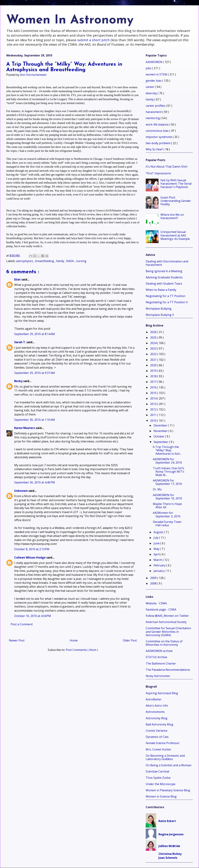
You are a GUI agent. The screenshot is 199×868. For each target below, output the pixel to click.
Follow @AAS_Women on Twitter (167, 616)
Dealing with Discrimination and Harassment (167, 263)
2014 (154, 398)
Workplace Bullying (159, 309)
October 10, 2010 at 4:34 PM (33, 616)
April (157, 554)
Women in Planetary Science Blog (168, 790)
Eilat (18, 279)
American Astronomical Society (166, 622)
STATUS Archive (156, 657)
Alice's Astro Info (157, 706)
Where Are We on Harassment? (172, 216)
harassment (154, 112)
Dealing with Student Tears (164, 284)
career (150, 87)
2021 (154, 360)
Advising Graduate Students (164, 277)
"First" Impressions (158, 173)
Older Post (130, 640)
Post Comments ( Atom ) (82, 650)
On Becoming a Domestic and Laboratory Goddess (165, 757)
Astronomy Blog (157, 718)
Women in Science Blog (161, 796)
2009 (154, 578)
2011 (154, 415)
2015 (154, 393)
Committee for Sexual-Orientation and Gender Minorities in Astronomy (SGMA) (168, 632)
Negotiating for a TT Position (166, 296)
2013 (154, 404)
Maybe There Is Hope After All (167, 506)
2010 (154, 421)
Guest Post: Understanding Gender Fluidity (176, 201)
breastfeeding (45, 261)
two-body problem (158, 143)
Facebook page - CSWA (161, 609)
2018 (154, 376)
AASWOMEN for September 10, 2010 (167, 497)
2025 (154, 338)
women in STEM (157, 74)
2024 (154, 343)
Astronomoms (155, 712)
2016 (154, 387)
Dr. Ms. (157, 489)
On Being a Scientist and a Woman (169, 765)
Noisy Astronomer (158, 676)
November (161, 431)
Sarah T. (20, 342)
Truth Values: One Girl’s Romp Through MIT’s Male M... (169, 472)
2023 (154, 349)
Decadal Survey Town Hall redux (167, 523)
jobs (149, 68)
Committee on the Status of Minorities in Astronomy (164, 643)
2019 (154, 371)
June (157, 543)
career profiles (156, 106)
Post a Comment (22, 624)
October (159, 436)
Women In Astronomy (70, 20)
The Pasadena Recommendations (168, 670)
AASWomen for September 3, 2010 (167, 514)
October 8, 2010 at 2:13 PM (32, 549)
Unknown (21, 491)
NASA (70, 261)
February (160, 565)
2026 (154, 332)
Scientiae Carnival (157, 771)
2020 (154, 365)
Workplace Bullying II (160, 315)
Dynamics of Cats (157, 737)
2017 (154, 382)
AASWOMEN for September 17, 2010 (167, 482)
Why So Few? (155, 149)
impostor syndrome (159, 137)
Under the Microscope (161, 784)
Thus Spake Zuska (158, 778)
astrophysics (25, 261)
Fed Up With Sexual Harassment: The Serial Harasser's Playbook (176, 184)
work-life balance (158, 124)
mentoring (153, 118)
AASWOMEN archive (159, 651)
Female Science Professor (163, 743)
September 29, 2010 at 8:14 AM (35, 334)
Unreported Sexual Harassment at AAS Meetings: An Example (175, 235)
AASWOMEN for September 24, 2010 (167, 461)
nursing (81, 261)
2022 (154, 354)
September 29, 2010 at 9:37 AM (35, 373)
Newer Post (17, 640)
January (159, 571)
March (158, 560)
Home (74, 640)
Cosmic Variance (157, 731)
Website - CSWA (156, 603)
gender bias (154, 81)
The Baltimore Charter (161, 663)
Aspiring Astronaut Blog (162, 693)
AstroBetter (154, 699)
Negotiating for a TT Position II (167, 302)
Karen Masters (25, 428)
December (161, 425)
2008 (154, 583)
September (161, 442)
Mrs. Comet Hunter (158, 749)
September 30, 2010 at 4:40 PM (35, 482)
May (157, 549)
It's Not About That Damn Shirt (167, 167)
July (156, 538)
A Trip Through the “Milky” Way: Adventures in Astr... (167, 450)
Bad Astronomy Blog (159, 724)
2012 (154, 409)
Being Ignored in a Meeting (164, 271)
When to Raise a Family (161, 290)
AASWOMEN (154, 62)
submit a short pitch (93, 40)
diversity (152, 93)
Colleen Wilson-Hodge (30, 557)
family (60, 261)
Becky (19, 381)
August (159, 532)
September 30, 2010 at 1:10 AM (35, 420)
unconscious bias (158, 131)
